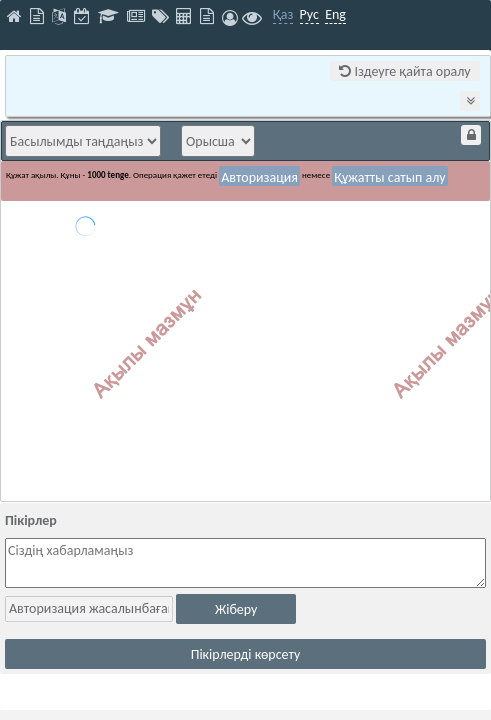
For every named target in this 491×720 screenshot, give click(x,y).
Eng (335, 14)
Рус (309, 14)
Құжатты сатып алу (390, 177)
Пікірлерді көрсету (246, 654)
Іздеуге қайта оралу (404, 71)
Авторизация (259, 177)
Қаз (283, 14)
